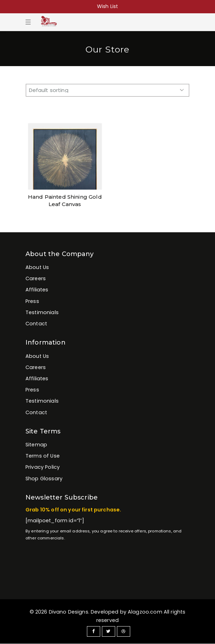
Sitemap (36, 445)
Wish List (107, 6)
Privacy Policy (43, 467)
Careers (36, 278)
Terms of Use (43, 456)
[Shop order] (107, 90)
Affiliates (37, 290)
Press (32, 301)
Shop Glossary (44, 479)
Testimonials (42, 312)
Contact (36, 324)
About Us (37, 267)
